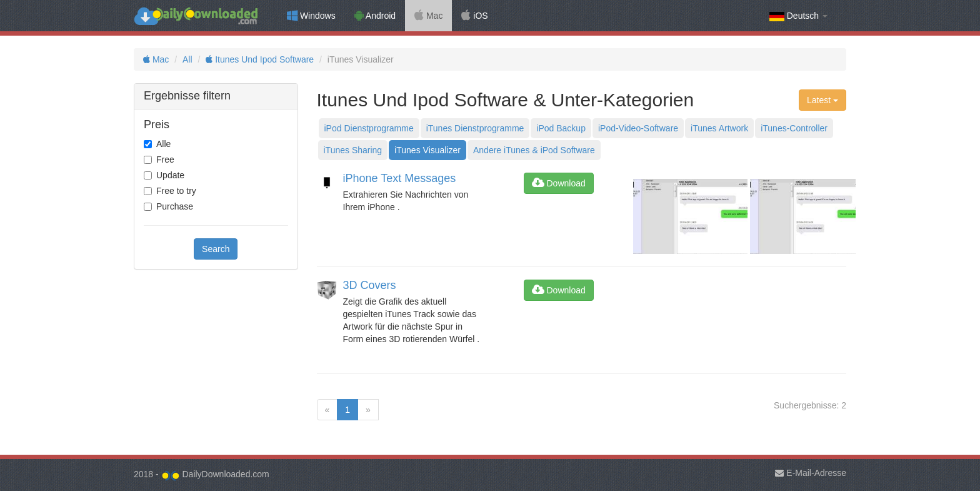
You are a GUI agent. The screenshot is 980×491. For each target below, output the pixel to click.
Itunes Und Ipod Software (260, 59)
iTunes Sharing (353, 150)
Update (170, 175)
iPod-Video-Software (638, 128)
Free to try (176, 191)
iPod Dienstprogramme (369, 128)
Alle (163, 144)
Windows (311, 16)
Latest (822, 100)
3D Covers (370, 285)
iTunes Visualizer (427, 150)
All (187, 59)
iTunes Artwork (719, 128)
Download (559, 183)
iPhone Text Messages (400, 178)
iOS (474, 16)
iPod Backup (561, 128)
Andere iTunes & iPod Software (534, 150)
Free (165, 159)
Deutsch (798, 16)
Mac (428, 16)
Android (375, 16)
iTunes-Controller (794, 128)
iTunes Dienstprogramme (475, 128)
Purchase (175, 206)
